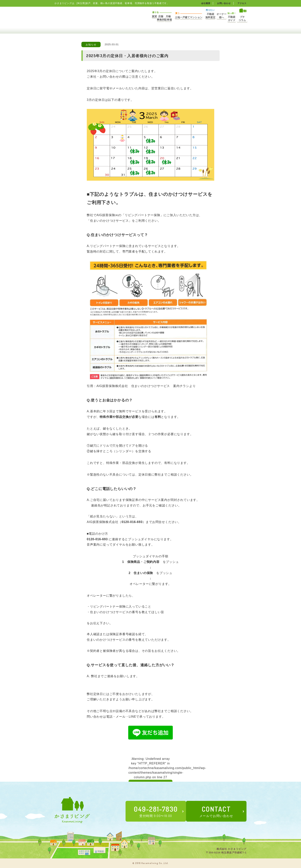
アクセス (242, 3)
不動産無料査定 (189, 18)
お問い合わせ (223, 3)
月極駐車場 (126, 18)
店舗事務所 (111, 18)
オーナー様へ (206, 18)
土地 (143, 18)
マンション (172, 18)
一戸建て (158, 18)
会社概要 (203, 3)
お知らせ (91, 45)
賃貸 (97, 18)
